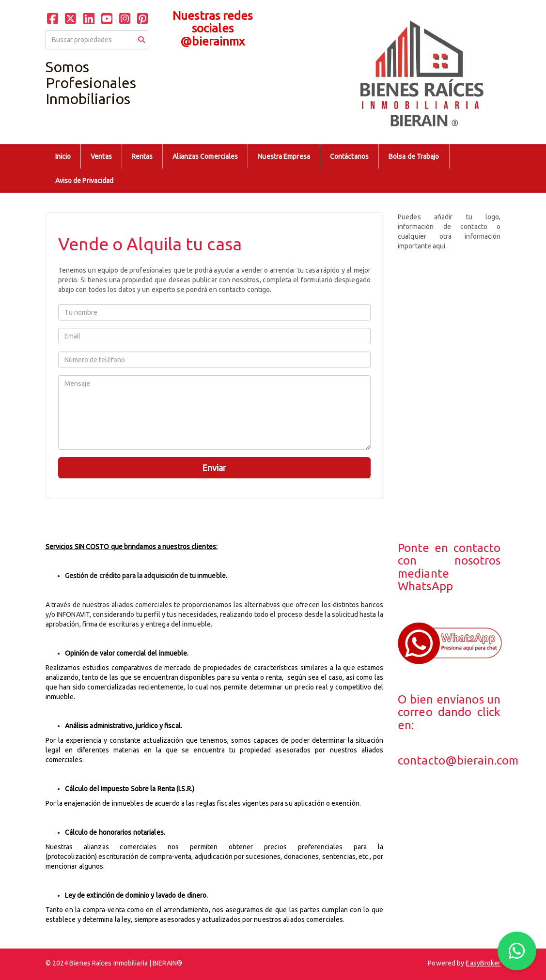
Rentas (142, 156)
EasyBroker (483, 963)
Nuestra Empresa (284, 156)
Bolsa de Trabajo (414, 156)
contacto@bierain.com (458, 760)
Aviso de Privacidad (85, 181)
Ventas (101, 156)
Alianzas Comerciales (205, 156)
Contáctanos (349, 156)
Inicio (63, 156)
